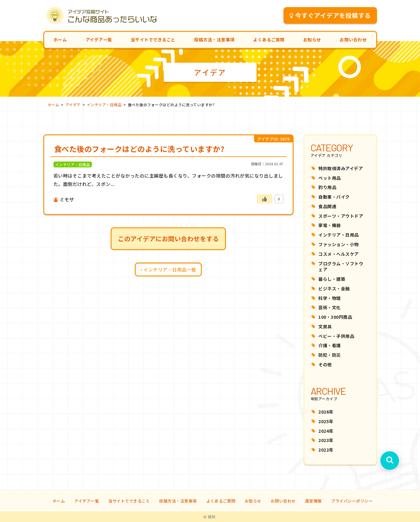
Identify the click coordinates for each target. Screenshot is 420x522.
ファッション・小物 (339, 244)
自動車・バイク (334, 197)
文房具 (325, 326)
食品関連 (327, 206)
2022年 (326, 450)
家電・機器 (330, 225)
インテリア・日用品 (339, 235)
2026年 (326, 412)
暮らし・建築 (332, 279)
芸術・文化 (330, 307)
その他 (325, 364)
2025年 (326, 421)
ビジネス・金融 (334, 288)
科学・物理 (330, 298)
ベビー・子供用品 (336, 336)
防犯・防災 (330, 355)
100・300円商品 (335, 317)
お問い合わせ (353, 40)
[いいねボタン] (265, 199)
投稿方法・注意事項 (214, 40)
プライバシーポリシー (352, 501)
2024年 (326, 431)
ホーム (60, 40)
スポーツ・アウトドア (341, 216)
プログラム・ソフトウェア (341, 267)
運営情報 (313, 501)
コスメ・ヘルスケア (339, 254)
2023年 (326, 440)
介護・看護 (330, 345)
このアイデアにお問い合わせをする (168, 239)
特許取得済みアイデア (341, 168)
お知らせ (312, 40)
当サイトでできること (153, 40)
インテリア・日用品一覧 (168, 269)
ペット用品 (330, 178)
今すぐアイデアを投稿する (330, 15)
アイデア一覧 (99, 40)
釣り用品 (327, 187)
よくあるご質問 (269, 40)
